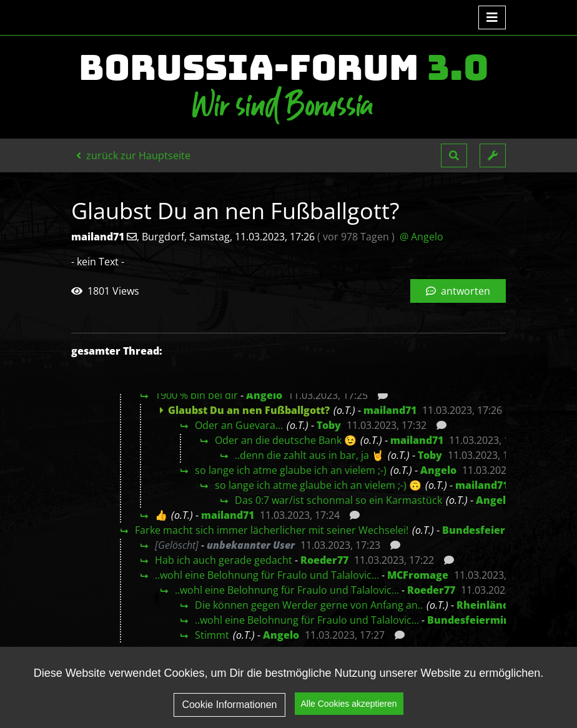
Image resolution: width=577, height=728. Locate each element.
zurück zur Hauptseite (133, 155)
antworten (458, 291)
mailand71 (390, 410)
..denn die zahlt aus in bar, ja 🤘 (309, 455)
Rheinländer (488, 605)
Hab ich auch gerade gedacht (224, 560)
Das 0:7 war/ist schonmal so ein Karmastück (338, 500)
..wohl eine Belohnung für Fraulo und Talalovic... (267, 575)
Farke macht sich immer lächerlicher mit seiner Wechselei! (272, 530)
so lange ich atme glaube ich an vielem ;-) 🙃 (318, 485)
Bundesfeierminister (496, 530)
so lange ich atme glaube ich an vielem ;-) (291, 470)
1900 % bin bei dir (196, 395)
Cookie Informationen (229, 713)
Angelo (264, 395)
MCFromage (418, 575)
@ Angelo (422, 237)
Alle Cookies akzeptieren (349, 712)
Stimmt (212, 635)
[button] (454, 155)
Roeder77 (324, 560)
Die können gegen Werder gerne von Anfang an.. (309, 605)
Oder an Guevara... (239, 425)
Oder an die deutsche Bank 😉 (286, 440)
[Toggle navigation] (492, 17)
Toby (329, 425)
